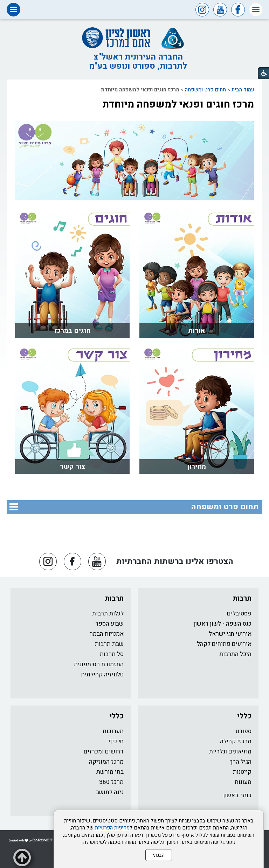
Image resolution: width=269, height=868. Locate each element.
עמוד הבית (243, 90)
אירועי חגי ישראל (230, 634)
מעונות (243, 782)
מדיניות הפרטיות (112, 828)
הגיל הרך (241, 762)
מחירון (197, 467)
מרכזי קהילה (236, 741)
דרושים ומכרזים (104, 752)
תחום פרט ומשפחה (205, 90)
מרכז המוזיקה (106, 762)
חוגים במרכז (72, 331)
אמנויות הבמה (106, 634)
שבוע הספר (109, 624)
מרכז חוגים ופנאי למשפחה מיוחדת (178, 104)
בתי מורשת (110, 772)
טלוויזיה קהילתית (102, 674)
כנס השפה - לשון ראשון (222, 624)
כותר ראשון (237, 795)
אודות (196, 331)
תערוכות (113, 731)
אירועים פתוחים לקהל (224, 644)
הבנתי (159, 855)
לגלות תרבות (108, 614)
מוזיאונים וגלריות (230, 752)
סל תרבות (112, 654)
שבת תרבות (109, 644)
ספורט (244, 731)
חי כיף (116, 741)
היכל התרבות (235, 654)
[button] (256, 10)
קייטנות (242, 772)
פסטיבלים (239, 614)
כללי (244, 716)
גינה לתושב (110, 792)
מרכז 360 (111, 782)
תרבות (242, 598)
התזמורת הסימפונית (99, 664)
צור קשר (73, 467)
